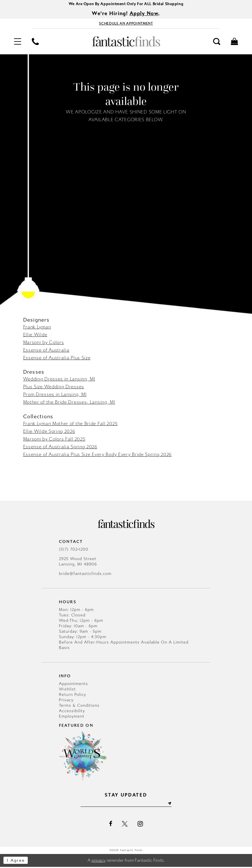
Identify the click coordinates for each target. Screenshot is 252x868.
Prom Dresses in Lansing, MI (55, 395)
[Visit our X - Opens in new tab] (125, 825)
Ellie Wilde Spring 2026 (49, 432)
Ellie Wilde (35, 336)
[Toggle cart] (235, 42)
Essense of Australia (46, 351)
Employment (72, 717)
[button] (17, 42)
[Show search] (217, 42)
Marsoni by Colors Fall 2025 (54, 440)
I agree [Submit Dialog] (16, 861)
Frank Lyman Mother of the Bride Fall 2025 (71, 424)
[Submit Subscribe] (171, 805)
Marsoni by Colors (44, 343)
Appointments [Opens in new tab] (74, 685)
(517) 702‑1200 (74, 550)
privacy (99, 861)
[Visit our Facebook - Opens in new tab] (111, 825)
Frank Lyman (37, 328)
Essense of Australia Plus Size (57, 359)
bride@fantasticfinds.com (85, 575)
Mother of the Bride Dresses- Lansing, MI (69, 403)
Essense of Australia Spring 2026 (60, 448)
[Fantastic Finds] (126, 42)
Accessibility (72, 712)
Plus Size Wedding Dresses (54, 388)
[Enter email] (126, 805)
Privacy (66, 701)
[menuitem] (17, 42)
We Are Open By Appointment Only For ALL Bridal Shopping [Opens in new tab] (126, 4)
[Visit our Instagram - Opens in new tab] (140, 825)
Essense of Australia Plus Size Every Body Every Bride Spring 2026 (98, 455)
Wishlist (67, 690)
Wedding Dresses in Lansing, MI (59, 380)
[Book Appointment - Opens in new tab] (126, 24)
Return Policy (73, 695)
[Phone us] (35, 42)
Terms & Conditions (79, 706)
